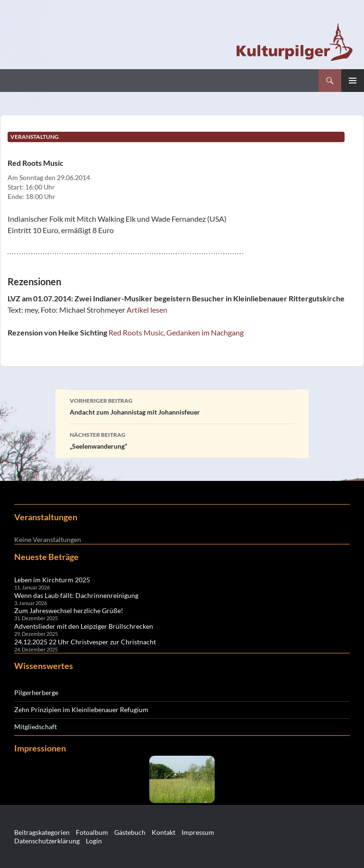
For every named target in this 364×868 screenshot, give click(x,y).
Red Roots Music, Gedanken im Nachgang (176, 332)
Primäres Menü (353, 81)
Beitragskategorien (42, 832)
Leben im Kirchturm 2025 (52, 580)
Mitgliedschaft (36, 727)
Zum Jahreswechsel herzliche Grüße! (69, 610)
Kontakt (164, 832)
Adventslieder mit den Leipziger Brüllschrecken (84, 626)
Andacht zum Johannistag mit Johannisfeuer (182, 406)
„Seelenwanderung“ (182, 440)
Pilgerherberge (36, 692)
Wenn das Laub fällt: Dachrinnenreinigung (76, 595)
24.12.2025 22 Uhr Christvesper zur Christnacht (85, 642)
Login (94, 841)
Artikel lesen (147, 310)
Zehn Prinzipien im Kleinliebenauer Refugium (81, 710)
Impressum (198, 832)
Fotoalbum (92, 832)
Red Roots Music (36, 163)
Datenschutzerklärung (47, 841)
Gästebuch (130, 832)
